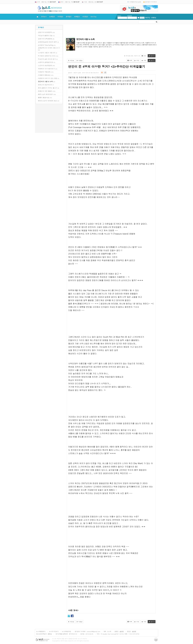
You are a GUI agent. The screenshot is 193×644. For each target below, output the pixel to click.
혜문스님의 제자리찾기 (46, 94)
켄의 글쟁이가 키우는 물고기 (48, 88)
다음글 (79, 60)
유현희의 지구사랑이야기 (46, 69)
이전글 (71, 60)
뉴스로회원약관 (67, 632)
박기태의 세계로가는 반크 (47, 56)
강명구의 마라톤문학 (45, 32)
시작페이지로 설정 (135, 2)
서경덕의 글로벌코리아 (46, 62)
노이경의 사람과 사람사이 (47, 53)
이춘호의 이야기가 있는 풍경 (48, 78)
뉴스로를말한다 (41, 632)
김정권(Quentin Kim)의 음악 (47, 42)
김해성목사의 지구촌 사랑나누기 (49, 48)
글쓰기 (152, 56)
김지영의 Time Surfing (46, 45)
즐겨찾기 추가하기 (151, 2)
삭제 (144, 60)
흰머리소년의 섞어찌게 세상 (47, 101)
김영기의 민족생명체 (45, 39)
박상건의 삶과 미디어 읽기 (47, 59)
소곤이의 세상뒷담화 (45, 65)
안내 (144, 56)
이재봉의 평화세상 (44, 75)
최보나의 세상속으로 (45, 85)
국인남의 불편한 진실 (45, 35)
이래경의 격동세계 (44, 72)
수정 (137, 60)
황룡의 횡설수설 (43, 97)
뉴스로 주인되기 (54, 632)
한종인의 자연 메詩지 (45, 91)
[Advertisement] (49, 119)
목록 (130, 60)
